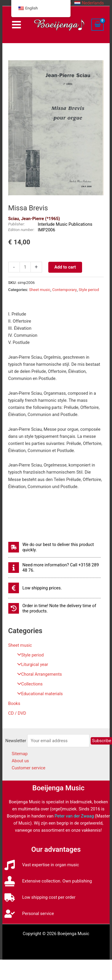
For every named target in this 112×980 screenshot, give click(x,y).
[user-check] (29, 914)
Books (14, 703)
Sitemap (20, 754)
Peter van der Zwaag (74, 816)
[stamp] (48, 881)
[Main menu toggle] (16, 25)
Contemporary (64, 290)
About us (20, 761)
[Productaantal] (25, 267)
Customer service (29, 768)
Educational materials (39, 694)
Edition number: (21, 230)
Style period (29, 655)
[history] (55, 608)
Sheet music (20, 645)
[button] (89, 3)
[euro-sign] (35, 588)
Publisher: (17, 224)
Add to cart (65, 267)
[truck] (40, 897)
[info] (55, 568)
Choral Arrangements (38, 674)
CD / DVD (17, 713)
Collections (28, 684)
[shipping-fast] (55, 547)
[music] (42, 865)
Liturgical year (31, 664)
